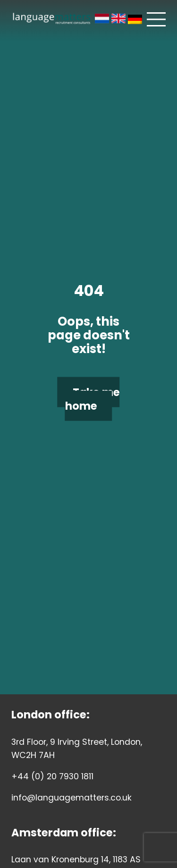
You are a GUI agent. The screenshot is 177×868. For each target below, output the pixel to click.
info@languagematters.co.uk (72, 798)
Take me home (93, 399)
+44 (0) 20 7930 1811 (52, 776)
